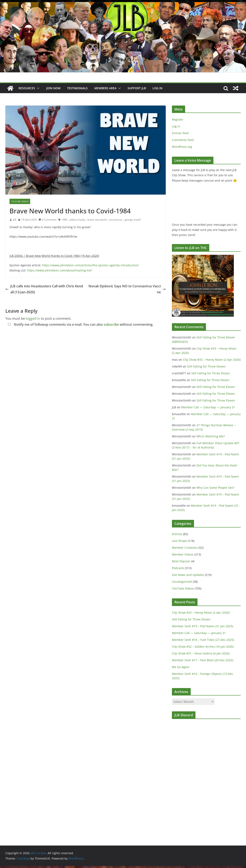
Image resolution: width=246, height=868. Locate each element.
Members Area (105, 88)
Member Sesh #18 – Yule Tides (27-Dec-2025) (203, 640)
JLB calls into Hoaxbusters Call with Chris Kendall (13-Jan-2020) (44, 289)
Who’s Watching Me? (211, 436)
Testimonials (77, 88)
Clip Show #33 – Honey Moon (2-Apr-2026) (212, 360)
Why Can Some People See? (215, 488)
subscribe (111, 324)
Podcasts (178, 568)
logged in (33, 318)
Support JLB (137, 88)
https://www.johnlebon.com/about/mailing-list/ (60, 270)
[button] (37, 88)
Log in (176, 126)
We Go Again (181, 667)
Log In (157, 88)
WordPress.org (182, 147)
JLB (15, 220)
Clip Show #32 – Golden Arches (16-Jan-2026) (203, 647)
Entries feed (180, 133)
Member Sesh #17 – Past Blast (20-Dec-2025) (203, 660)
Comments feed (183, 140)
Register (178, 119)
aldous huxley (77, 220)
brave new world (97, 220)
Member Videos (183, 554)
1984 (64, 220)
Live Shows (179, 541)
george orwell (133, 220)
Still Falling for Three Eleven (206, 366)
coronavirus (116, 220)
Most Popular (181, 561)
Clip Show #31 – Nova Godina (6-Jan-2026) (201, 653)
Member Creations (185, 548)
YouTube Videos (20, 201)
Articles (177, 534)
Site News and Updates (188, 575)
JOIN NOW (53, 88)
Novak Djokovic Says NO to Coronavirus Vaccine (127, 289)
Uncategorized (182, 582)
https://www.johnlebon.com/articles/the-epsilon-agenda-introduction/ (90, 265)
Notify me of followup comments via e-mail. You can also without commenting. (80, 324)
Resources (27, 88)
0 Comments (48, 220)
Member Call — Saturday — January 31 (208, 407)
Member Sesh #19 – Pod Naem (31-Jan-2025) (203, 626)
